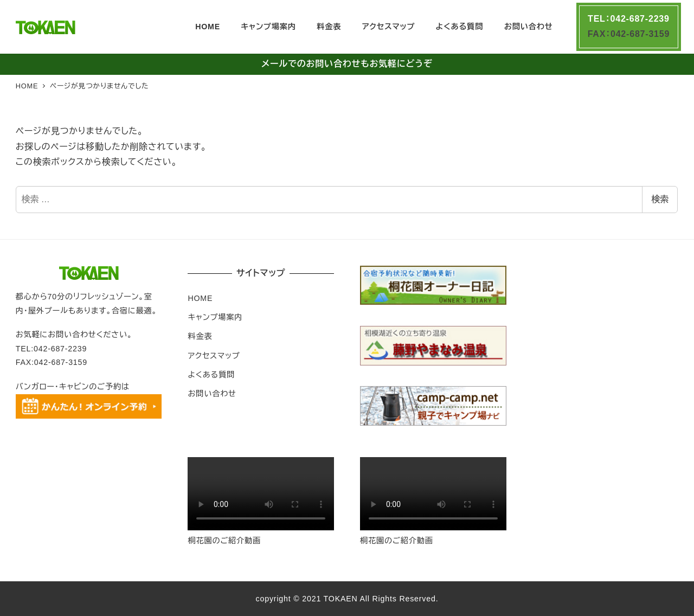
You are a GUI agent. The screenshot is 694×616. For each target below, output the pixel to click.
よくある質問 (211, 375)
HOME (200, 298)
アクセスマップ (214, 356)
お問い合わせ (212, 394)
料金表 (200, 336)
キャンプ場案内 (215, 317)
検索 (660, 199)
